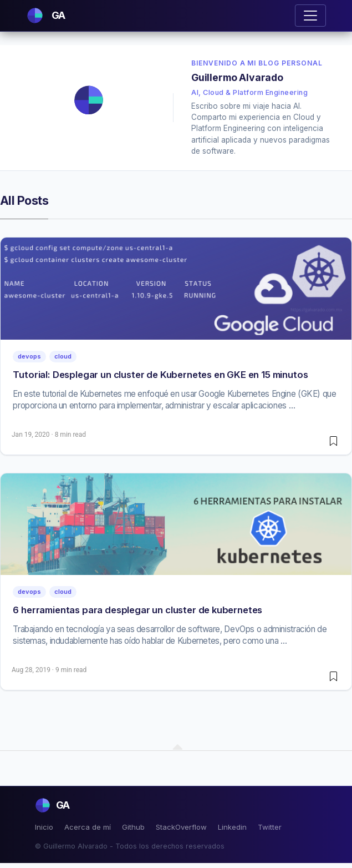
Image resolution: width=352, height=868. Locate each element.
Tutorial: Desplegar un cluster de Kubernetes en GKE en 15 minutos (160, 375)
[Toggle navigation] (310, 16)
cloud (63, 356)
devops (29, 356)
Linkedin (232, 827)
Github (133, 827)
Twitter (270, 827)
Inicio (44, 827)
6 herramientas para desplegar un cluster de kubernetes (137, 610)
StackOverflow (181, 827)
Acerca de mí (88, 827)
